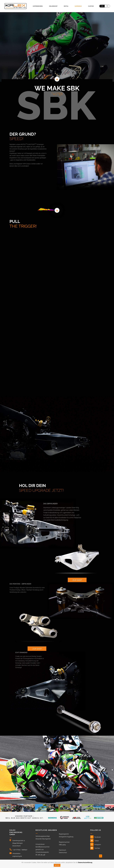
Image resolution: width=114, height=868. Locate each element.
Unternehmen (38, 6)
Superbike (78, 6)
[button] (2, 770)
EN (107, 6)
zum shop (77, 580)
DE (102, 6)
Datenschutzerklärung (85, 862)
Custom (91, 6)
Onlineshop (53, 6)
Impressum (62, 850)
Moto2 (66, 6)
